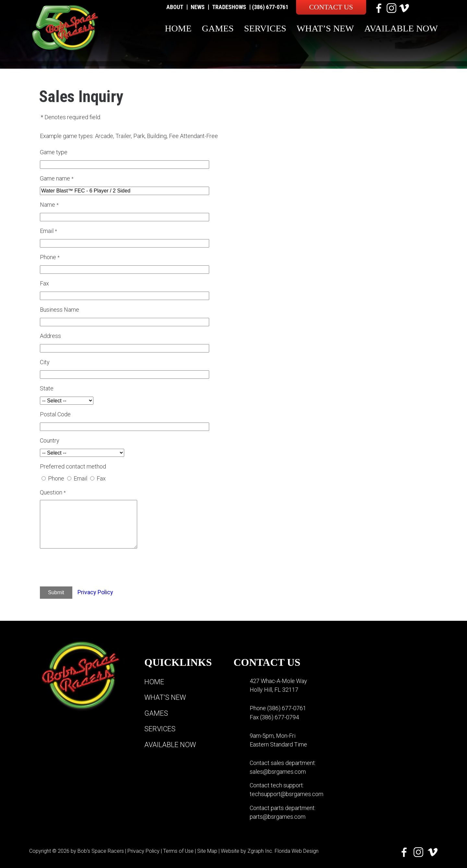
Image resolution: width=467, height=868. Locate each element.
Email (80, 478)
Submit (56, 592)
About (175, 7)
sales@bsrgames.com (278, 771)
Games (218, 28)
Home (178, 28)
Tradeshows (229, 7)
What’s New (325, 28)
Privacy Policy (95, 592)
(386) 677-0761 (270, 7)
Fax (101, 478)
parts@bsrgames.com (278, 816)
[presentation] (96, 569)
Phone (56, 478)
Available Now (401, 28)
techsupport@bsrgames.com (287, 794)
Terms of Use (178, 850)
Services (265, 28)
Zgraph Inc (260, 850)
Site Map (207, 850)
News (198, 7)
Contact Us (331, 7)
